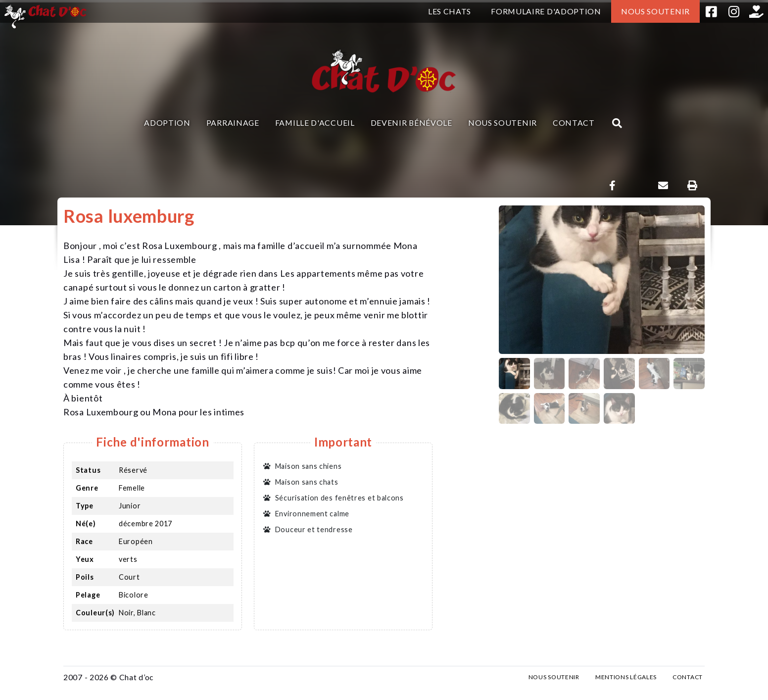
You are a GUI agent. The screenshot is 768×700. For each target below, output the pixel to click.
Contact (574, 123)
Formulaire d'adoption (546, 11)
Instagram (734, 11)
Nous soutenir (655, 11)
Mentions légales (626, 677)
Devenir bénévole (411, 123)
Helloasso (757, 11)
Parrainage (233, 123)
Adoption (167, 123)
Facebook (711, 11)
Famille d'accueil (315, 123)
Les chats (450, 11)
